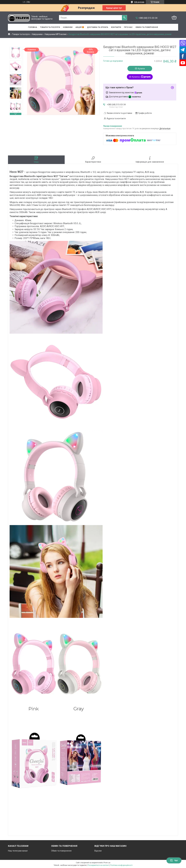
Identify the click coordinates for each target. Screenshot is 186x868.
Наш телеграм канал (18, 851)
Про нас (128, 27)
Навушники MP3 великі (56, 34)
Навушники (37, 34)
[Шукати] (124, 18)
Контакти (116, 27)
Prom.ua (107, 863)
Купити (141, 69)
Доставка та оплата (98, 27)
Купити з (141, 77)
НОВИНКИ (68, 27)
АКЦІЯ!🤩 (80, 27)
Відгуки (98, 851)
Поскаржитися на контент (98, 865)
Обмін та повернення (147, 27)
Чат (174, 860)
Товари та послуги (50, 27)
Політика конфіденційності (121, 865)
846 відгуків (139, 2)
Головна (33, 27)
